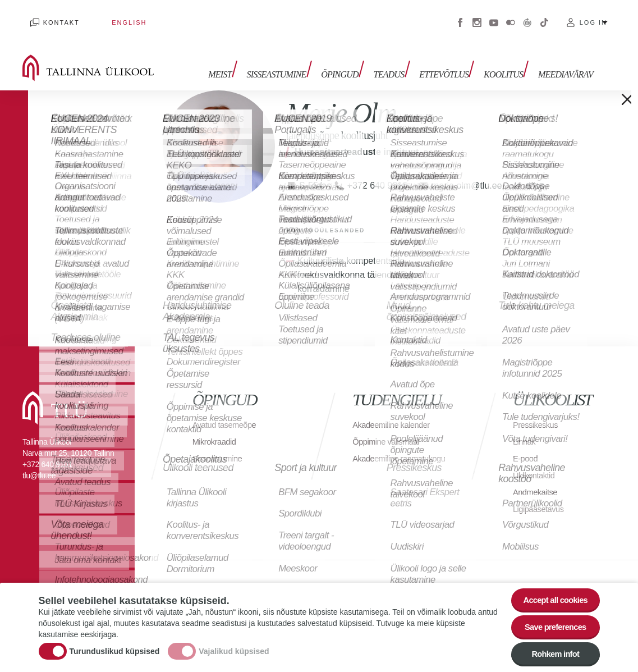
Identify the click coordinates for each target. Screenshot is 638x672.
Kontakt (54, 17)
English (106, 17)
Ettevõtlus (452, 60)
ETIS (536, 174)
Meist (243, 60)
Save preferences (550, 622)
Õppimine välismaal (389, 430)
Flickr (511, 17)
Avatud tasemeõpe (228, 413)
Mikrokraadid (217, 430)
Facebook (460, 17)
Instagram (477, 17)
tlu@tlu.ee (39, 464)
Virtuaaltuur (527, 17)
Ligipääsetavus (541, 497)
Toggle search (621, 56)
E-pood (527, 447)
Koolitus (507, 60)
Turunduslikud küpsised (115, 646)
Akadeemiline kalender (395, 413)
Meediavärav (566, 60)
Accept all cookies (550, 591)
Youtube (494, 17)
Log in (593, 17)
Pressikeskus (538, 413)
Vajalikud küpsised (234, 646)
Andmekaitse (537, 480)
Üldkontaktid (536, 463)
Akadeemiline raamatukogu (378, 452)
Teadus (400, 60)
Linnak (525, 430)
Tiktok (544, 17)
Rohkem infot (551, 653)
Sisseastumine (296, 60)
